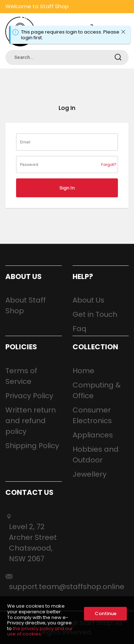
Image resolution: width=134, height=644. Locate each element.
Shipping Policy (32, 446)
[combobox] (67, 57)
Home (83, 371)
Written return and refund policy (31, 421)
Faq (80, 329)
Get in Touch (95, 314)
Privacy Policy (29, 396)
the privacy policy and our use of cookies (40, 631)
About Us (88, 300)
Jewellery (90, 474)
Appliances (93, 435)
